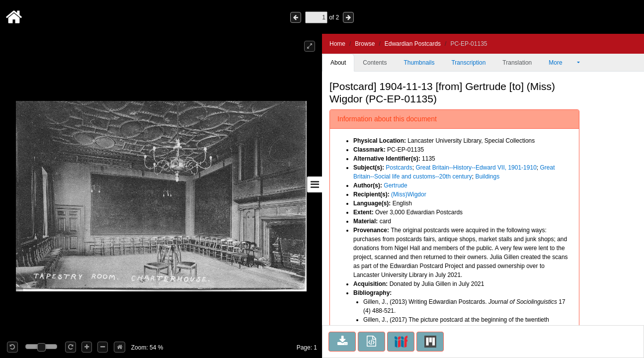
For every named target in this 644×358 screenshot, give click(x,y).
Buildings (487, 177)
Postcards (399, 168)
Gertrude (395, 185)
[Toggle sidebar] (315, 184)
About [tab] (338, 63)
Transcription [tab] (468, 63)
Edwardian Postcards (413, 44)
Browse (365, 44)
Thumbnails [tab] (419, 63)
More (562, 63)
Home (337, 44)
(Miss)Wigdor (409, 194)
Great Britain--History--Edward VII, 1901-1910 (476, 168)
